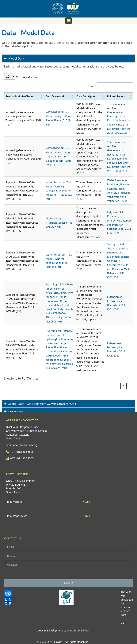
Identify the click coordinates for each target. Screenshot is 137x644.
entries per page (27, 76)
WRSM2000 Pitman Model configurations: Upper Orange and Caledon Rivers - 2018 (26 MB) (59, 156)
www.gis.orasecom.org (61, 404)
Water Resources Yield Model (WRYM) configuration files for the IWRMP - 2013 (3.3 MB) (59, 190)
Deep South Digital (78, 630)
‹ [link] (117, 386)
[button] (68, 21)
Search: (91, 86)
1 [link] (124, 386)
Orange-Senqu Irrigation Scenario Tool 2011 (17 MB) (59, 222)
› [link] (130, 386)
